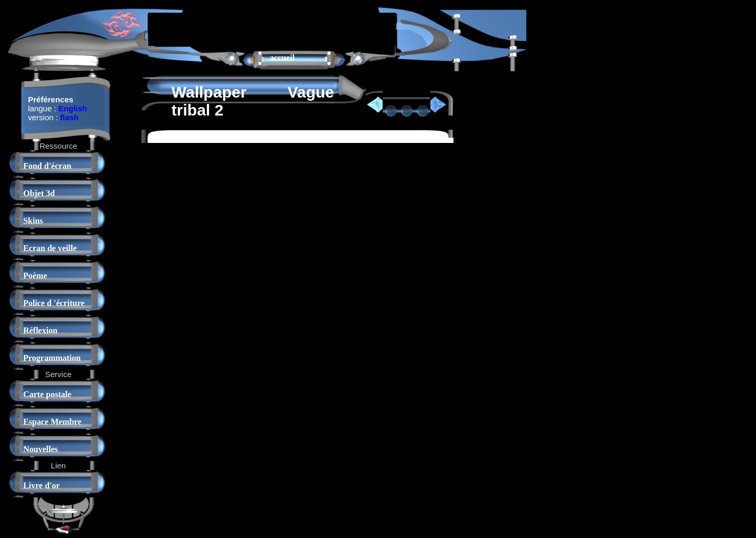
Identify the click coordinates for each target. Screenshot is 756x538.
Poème (35, 276)
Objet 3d (39, 193)
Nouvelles (41, 449)
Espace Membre (52, 422)
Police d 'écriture (54, 303)
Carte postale (47, 394)
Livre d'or (41, 486)
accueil (282, 58)
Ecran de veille (50, 248)
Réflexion (40, 330)
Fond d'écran (47, 166)
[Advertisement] (272, 28)
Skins (33, 221)
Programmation (52, 358)
